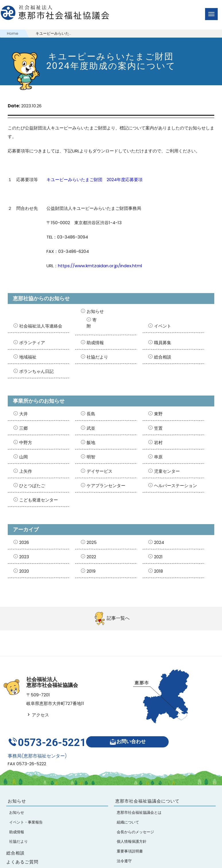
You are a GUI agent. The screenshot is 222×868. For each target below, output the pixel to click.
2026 (24, 542)
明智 (91, 457)
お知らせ (95, 311)
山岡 (24, 457)
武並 (91, 428)
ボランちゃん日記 (36, 371)
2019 (91, 571)
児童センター (167, 471)
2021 (158, 557)
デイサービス (100, 471)
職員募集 (163, 343)
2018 (158, 571)
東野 (158, 414)
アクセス (38, 715)
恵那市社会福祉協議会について (147, 795)
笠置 (158, 428)
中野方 (26, 442)
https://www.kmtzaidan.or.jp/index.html (100, 266)
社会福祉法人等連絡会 (41, 326)
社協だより (97, 357)
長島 (91, 414)
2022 (91, 557)
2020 (24, 571)
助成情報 (95, 343)
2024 (159, 542)
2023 (24, 557)
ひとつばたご (32, 486)
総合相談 (163, 357)
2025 (92, 542)
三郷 (24, 428)
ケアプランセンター (106, 486)
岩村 (158, 442)
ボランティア (32, 343)
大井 (24, 414)
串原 (158, 457)
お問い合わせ (130, 738)
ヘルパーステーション (176, 486)
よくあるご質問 (22, 856)
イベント (163, 326)
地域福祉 (28, 357)
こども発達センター (39, 500)
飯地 (91, 442)
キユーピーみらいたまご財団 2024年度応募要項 (95, 180)
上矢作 (26, 471)
